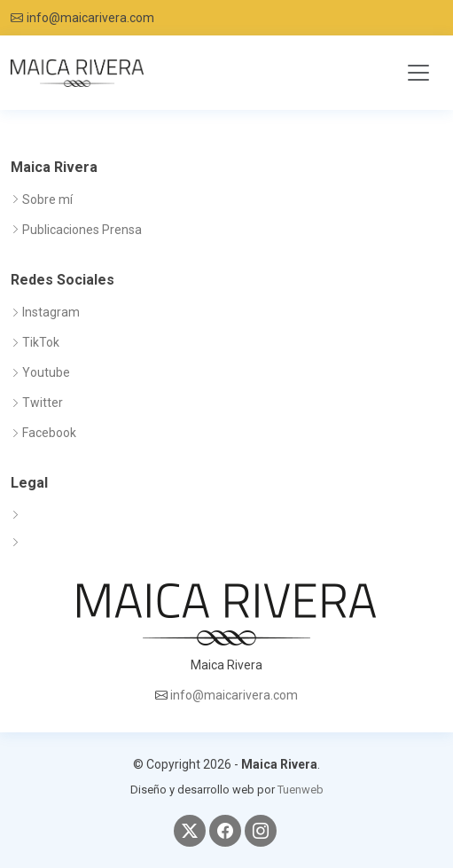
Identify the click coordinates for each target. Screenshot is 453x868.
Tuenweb (301, 790)
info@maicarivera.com (90, 18)
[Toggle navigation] (418, 73)
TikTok (41, 342)
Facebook (49, 433)
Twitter (43, 403)
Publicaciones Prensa (82, 230)
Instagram (51, 312)
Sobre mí (47, 199)
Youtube (46, 372)
